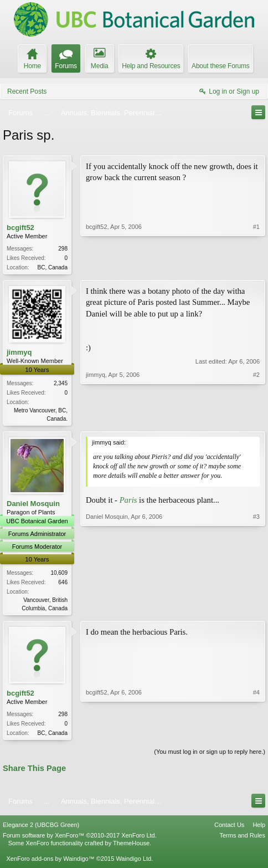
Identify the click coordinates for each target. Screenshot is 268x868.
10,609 (59, 575)
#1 (256, 266)
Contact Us (229, 829)
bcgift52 (20, 228)
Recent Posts (27, 91)
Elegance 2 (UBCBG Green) (41, 829)
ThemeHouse (131, 847)
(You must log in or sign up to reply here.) (210, 756)
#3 (256, 609)
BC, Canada (53, 267)
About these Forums (220, 66)
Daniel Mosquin (33, 506)
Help (259, 829)
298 (63, 249)
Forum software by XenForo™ (80, 840)
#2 (256, 418)
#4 (256, 735)
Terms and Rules (242, 840)
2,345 (61, 384)
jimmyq (19, 353)
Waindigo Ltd (133, 863)
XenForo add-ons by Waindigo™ (50, 863)
